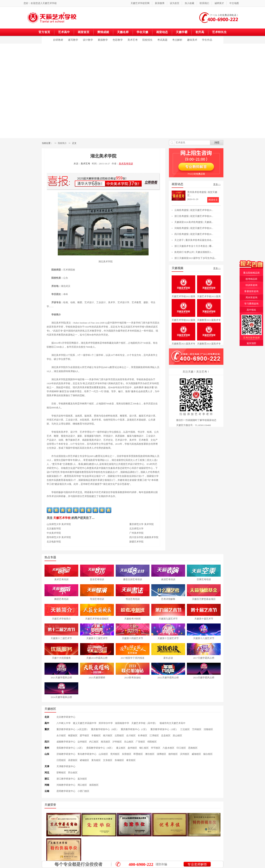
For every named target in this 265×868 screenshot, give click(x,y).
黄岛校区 (96, 760)
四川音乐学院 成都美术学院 (144, 537)
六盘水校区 (168, 748)
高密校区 (73, 760)
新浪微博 (160, 3)
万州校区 (197, 729)
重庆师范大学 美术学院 (141, 524)
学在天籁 (142, 32)
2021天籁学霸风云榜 (61, 678)
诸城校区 (84, 760)
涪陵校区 (208, 729)
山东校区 (103, 754)
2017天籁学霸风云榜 (204, 658)
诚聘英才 (219, 3)
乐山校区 (129, 742)
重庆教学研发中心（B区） (105, 729)
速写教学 (73, 40)
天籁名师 (123, 32)
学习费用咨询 (251, 304)
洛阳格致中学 (122, 723)
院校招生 (147, 40)
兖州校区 (115, 754)
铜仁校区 (144, 748)
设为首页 (175, 3)
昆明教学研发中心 (66, 791)
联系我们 (204, 3)
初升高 (200, 32)
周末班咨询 (251, 297)
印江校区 (181, 748)
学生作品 (207, 40)
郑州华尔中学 (106, 723)
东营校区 (127, 754)
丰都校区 (96, 735)
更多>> (217, 184)
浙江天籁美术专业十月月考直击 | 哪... (194, 246)
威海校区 (196, 754)
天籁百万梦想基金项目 (204, 599)
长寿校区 (143, 735)
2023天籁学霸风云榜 (204, 678)
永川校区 (61, 735)
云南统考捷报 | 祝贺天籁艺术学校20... (194, 210)
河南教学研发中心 (66, 785)
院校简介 (62, 143)
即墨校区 (138, 754)
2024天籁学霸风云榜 (61, 697)
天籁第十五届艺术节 (168, 638)
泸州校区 (117, 742)
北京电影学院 (54, 542)
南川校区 (108, 735)
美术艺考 (133, 40)
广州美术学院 (136, 533)
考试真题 (162, 40)
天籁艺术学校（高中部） (144, 723)
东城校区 (119, 760)
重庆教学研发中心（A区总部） (73, 729)
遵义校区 (121, 748)
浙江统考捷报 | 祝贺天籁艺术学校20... (194, 216)
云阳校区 (119, 735)
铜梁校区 (73, 735)
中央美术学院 (54, 533)
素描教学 (103, 40)
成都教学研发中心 (66, 742)
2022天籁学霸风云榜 (168, 678)
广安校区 (140, 742)
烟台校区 (208, 754)
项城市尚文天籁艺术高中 (172, 723)
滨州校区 (185, 754)
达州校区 (82, 742)
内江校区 (94, 742)
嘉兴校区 (82, 779)
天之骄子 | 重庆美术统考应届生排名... (194, 240)
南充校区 (106, 742)
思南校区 (193, 748)
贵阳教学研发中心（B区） (100, 748)
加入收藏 (189, 3)
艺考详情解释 (168, 599)
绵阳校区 (152, 742)
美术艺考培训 (61, 579)
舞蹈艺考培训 (61, 599)
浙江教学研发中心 (66, 779)
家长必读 (168, 658)
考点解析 (177, 40)
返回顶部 (251, 343)
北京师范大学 (136, 529)
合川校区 (131, 735)
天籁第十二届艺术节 (61, 638)
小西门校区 (83, 791)
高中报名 (251, 310)
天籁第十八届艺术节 (204, 638)
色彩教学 (118, 40)
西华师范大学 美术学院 (59, 537)
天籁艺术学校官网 (140, 3)
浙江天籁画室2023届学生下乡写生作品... (195, 258)
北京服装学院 (54, 529)
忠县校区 (166, 735)
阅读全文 (213, 200)
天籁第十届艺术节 (204, 619)
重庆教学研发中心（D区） (164, 729)
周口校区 (82, 785)
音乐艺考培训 (97, 579)
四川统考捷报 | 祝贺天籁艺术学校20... (194, 234)
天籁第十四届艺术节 (132, 638)
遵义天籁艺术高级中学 (85, 723)
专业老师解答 (197, 864)
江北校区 (185, 729)
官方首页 (44, 32)
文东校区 (108, 760)
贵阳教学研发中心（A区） (70, 748)
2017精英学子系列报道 (133, 658)
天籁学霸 (182, 32)
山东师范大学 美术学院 (59, 524)
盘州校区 (132, 748)
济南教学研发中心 (66, 754)
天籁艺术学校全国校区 (97, 619)
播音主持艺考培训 (133, 579)
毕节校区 (156, 748)
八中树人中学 (64, 723)
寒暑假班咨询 (251, 291)
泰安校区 (131, 760)
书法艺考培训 (133, 599)
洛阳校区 (94, 785)
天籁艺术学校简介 (61, 619)
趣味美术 (192, 40)
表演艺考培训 (168, 579)
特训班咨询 (251, 285)
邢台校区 (73, 773)
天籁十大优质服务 (61, 658)
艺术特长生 (219, 32)
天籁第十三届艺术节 (97, 638)
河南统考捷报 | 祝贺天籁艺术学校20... (194, 228)
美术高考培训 (126, 164)
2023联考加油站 (132, 678)
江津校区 (154, 735)
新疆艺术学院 (136, 542)
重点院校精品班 (251, 273)
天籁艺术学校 (50, 3)
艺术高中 (64, 32)
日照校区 (61, 760)
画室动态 (162, 32)
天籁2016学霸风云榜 (97, 658)
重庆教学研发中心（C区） (135, 729)
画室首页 (84, 32)
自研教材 (58, 40)
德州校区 (173, 754)
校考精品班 (251, 279)
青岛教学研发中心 (87, 754)
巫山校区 (177, 735)
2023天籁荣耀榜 (97, 678)
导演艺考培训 (97, 599)
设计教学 (88, 40)
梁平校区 (84, 735)
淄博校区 (161, 754)
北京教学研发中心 (66, 717)
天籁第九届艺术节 (168, 619)
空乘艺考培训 (204, 579)
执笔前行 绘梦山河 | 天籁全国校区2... (194, 252)
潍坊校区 (150, 754)
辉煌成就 (103, 32)
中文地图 (234, 3)
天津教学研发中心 (66, 766)
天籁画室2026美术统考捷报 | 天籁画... (194, 222)
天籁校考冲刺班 (132, 619)
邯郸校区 (61, 773)
